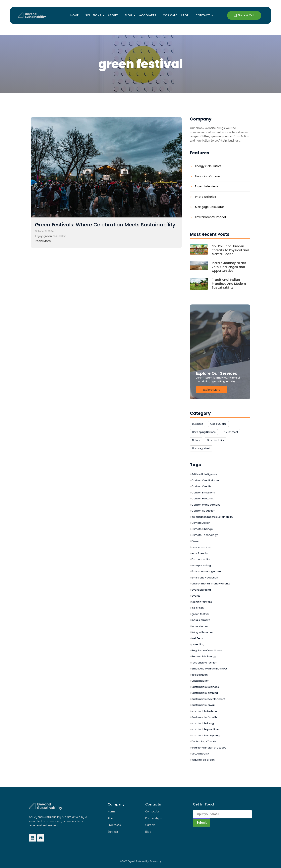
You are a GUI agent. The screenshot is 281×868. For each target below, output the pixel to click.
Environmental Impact (211, 217)
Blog (129, 15)
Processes (114, 825)
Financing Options (208, 176)
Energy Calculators (208, 166)
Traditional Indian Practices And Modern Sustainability (229, 284)
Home (74, 15)
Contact (203, 15)
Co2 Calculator (176, 15)
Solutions (94, 15)
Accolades (148, 15)
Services (113, 832)
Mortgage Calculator (210, 207)
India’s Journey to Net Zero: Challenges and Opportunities (229, 267)
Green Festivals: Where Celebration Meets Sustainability (105, 225)
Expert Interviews (207, 186)
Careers (150, 825)
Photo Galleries (205, 197)
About (113, 15)
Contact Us (152, 811)
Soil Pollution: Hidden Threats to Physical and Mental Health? (230, 250)
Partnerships (153, 818)
